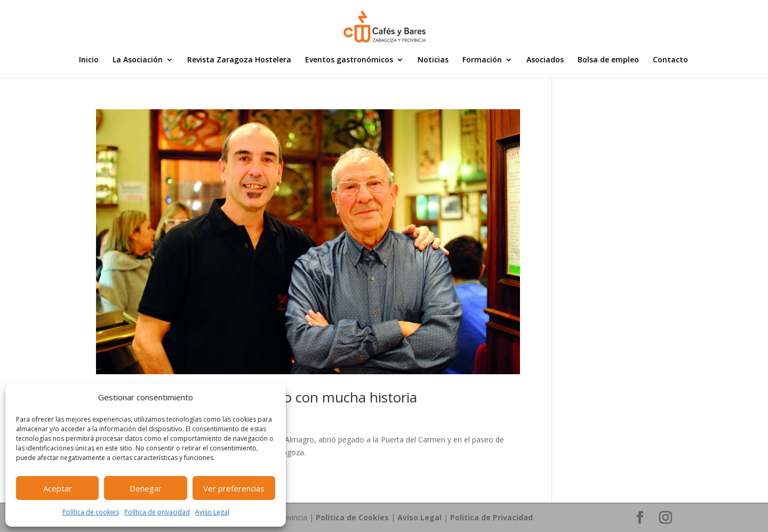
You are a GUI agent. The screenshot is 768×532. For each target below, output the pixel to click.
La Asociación (138, 60)
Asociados (545, 60)
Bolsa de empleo (608, 60)
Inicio (89, 60)
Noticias (433, 60)
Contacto (670, 60)
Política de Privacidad (491, 517)
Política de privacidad (157, 512)
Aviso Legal (212, 512)
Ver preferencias (234, 488)
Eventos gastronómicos (349, 60)
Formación (482, 60)
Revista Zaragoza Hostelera (239, 60)
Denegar (146, 488)
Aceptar (58, 488)
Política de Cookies (352, 517)
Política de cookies (91, 512)
